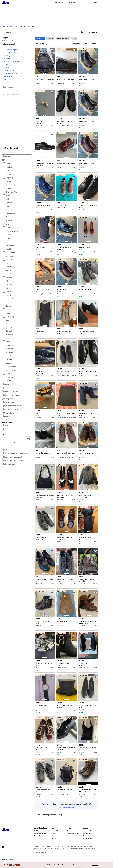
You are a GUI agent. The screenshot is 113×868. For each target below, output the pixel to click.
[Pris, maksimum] (19, 439)
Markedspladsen (13, 26)
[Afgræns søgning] (17, 152)
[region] (45, 61)
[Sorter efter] (91, 44)
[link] (11, 41)
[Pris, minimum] (7, 439)
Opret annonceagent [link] (67, 807)
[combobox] (38, 32)
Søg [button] (29, 439)
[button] (88, 32)
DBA (3, 26)
